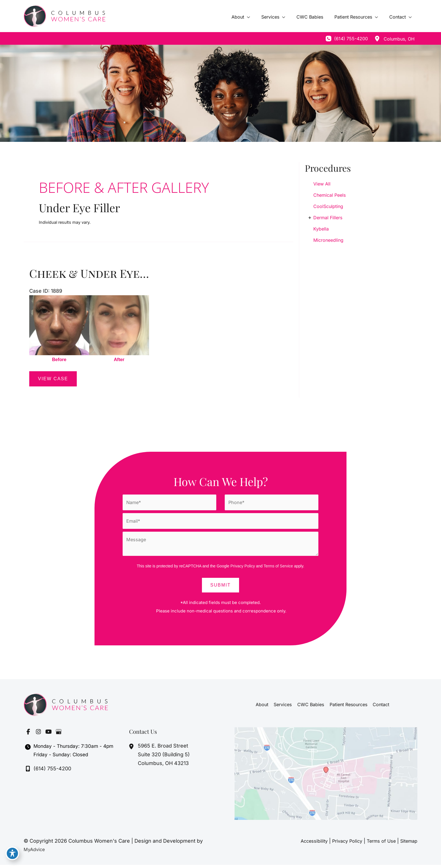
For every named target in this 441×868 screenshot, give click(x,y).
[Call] (347, 39)
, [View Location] (399, 39)
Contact (379, 708)
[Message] (220, 547)
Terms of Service (278, 569)
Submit (220, 588)
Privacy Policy (243, 569)
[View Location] (377, 39)
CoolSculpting (328, 206)
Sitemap (408, 844)
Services (284, 708)
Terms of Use (377, 844)
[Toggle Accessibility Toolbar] (12, 856)
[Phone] (272, 504)
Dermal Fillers (328, 218)
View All (322, 184)
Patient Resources (347, 708)
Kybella (321, 229)
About (264, 708)
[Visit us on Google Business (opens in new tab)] (58, 735)
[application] (257, 17)
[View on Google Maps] (326, 776)
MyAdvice (35, 852)
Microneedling (328, 240)
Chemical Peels (329, 195)
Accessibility (303, 844)
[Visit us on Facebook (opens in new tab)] (28, 735)
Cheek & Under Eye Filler (104, 273)
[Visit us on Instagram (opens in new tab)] (38, 735)
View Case (53, 380)
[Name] (169, 504)
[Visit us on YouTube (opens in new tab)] (48, 735)
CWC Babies (311, 708)
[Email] (220, 523)
